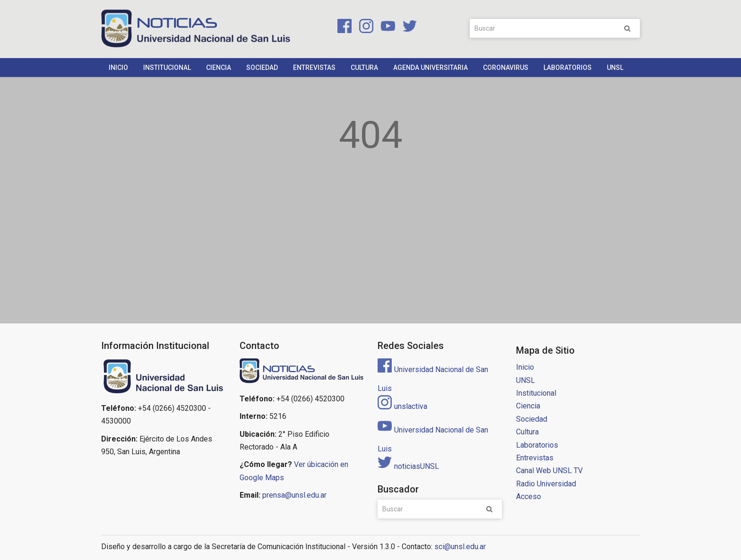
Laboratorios (568, 68)
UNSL (615, 68)
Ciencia (219, 68)
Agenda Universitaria (431, 68)
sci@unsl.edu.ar (460, 547)
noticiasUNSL (408, 466)
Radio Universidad (546, 484)
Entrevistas (314, 68)
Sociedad (262, 68)
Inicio (118, 68)
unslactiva (402, 406)
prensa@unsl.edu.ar (294, 495)
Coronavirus (506, 68)
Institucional (167, 68)
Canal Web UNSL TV (549, 471)
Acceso (529, 496)
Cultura (364, 68)
